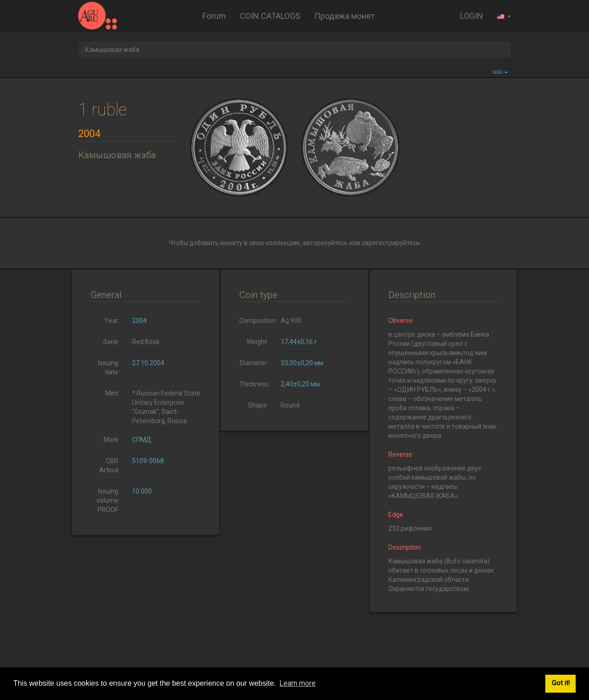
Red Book (146, 342)
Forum (214, 16)
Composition (257, 321)
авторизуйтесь (325, 243)
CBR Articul (109, 465)
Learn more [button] (297, 683)
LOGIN (472, 16)
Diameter (253, 363)
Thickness (254, 384)
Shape (257, 405)
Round (290, 405)
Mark (111, 440)
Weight (257, 342)
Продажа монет (344, 16)
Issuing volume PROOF (107, 500)
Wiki (500, 72)
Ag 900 (291, 321)
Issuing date (108, 367)
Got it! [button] (561, 683)
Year (111, 321)
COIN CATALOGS (270, 16)
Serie (111, 342)
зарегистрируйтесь (391, 243)
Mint (112, 393)
